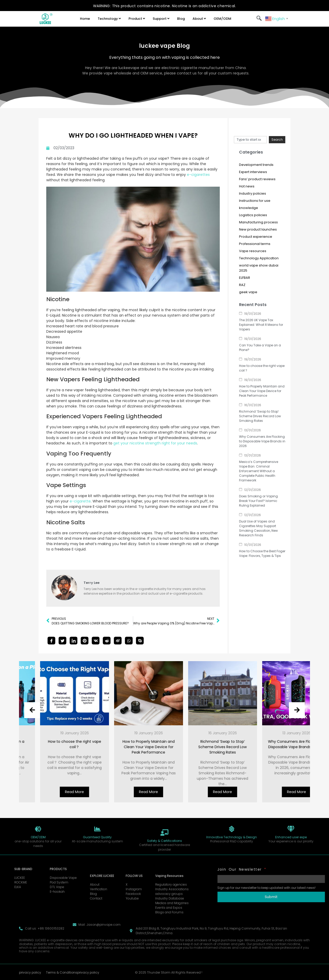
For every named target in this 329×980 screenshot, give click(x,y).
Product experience (256, 237)
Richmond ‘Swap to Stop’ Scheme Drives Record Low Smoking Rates (260, 416)
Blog (181, 19)
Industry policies (253, 193)
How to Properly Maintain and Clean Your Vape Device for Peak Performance (262, 391)
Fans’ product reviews (257, 179)
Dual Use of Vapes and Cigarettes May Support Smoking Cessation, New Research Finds (258, 528)
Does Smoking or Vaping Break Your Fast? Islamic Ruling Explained (258, 501)
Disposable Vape (39, 878)
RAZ (242, 285)
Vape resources (253, 251)
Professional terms (255, 244)
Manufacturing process (258, 222)
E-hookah (33, 892)
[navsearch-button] (259, 19)
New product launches (258, 229)
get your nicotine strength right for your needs (155, 443)
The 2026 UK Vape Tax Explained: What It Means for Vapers (261, 325)
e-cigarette (80, 501)
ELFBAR (245, 278)
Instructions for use (255, 201)
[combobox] (250, 140)
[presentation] (32, 710)
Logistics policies (253, 215)
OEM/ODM (222, 19)
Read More (40, 792)
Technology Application (259, 258)
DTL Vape (33, 887)
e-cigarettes (198, 175)
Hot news (247, 186)
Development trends (256, 165)
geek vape (248, 292)
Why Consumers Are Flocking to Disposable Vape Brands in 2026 (262, 441)
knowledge (249, 208)
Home (85, 19)
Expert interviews (253, 172)
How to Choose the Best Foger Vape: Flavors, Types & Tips (262, 553)
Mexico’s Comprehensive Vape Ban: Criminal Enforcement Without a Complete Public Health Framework (259, 471)
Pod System (35, 882)
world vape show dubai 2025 (259, 268)
